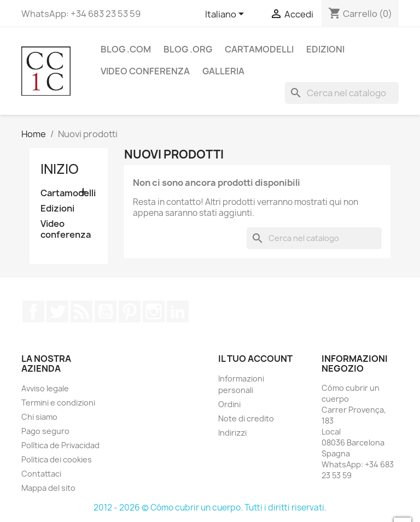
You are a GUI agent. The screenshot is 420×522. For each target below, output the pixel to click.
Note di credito (246, 418)
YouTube (106, 312)
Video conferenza (145, 71)
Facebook (33, 312)
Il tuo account (255, 359)
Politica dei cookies (57, 459)
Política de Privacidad (60, 445)
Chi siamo (39, 417)
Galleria (223, 71)
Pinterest (130, 312)
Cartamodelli (259, 49)
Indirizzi (232, 433)
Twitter (57, 312)
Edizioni (325, 49)
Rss (81, 312)
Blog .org (188, 49)
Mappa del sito (48, 488)
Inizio (60, 169)
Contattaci (41, 474)
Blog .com (126, 49)
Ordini (229, 404)
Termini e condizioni (58, 403)
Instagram (154, 312)
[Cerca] (342, 93)
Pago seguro (45, 431)
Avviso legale (45, 388)
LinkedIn (178, 312)
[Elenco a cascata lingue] (226, 15)
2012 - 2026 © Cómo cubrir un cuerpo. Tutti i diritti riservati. (210, 508)
